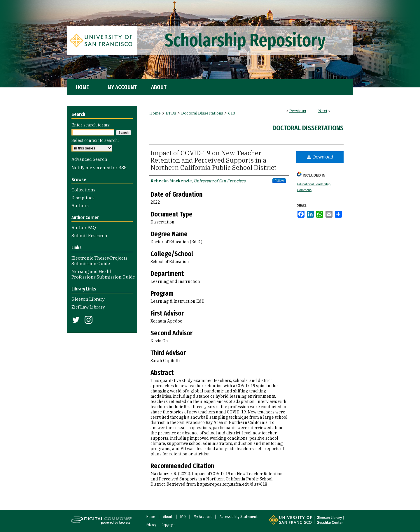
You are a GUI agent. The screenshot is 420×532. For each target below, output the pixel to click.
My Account (203, 517)
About (168, 517)
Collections (83, 190)
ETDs (171, 113)
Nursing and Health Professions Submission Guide (103, 274)
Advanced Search (89, 159)
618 (232, 113)
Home (155, 113)
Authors (80, 206)
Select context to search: (95, 140)
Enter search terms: (91, 125)
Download (320, 157)
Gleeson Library (88, 299)
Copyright (168, 525)
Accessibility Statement (239, 517)
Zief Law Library (88, 307)
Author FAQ (84, 228)
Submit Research (89, 236)
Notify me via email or (99, 168)
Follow (279, 181)
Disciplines (83, 198)
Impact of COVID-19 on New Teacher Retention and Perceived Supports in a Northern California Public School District (213, 160)
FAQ (183, 517)
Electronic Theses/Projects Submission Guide (99, 261)
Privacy (151, 525)
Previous (298, 111)
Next (323, 111)
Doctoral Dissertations (202, 113)
